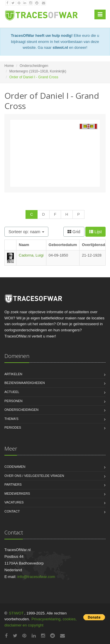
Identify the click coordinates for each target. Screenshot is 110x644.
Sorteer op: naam (26, 232)
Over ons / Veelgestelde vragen (34, 476)
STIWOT (16, 613)
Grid (74, 232)
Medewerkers (17, 494)
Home (9, 66)
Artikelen (13, 374)
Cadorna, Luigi (31, 255)
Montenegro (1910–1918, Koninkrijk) (38, 71)
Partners (13, 484)
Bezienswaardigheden (25, 383)
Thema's (11, 419)
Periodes (13, 427)
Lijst (95, 232)
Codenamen (15, 467)
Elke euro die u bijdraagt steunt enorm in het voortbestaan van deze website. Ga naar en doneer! (55, 42)
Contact (12, 511)
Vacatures (14, 502)
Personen (13, 401)
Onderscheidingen (34, 66)
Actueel (12, 392)
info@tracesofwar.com (36, 577)
